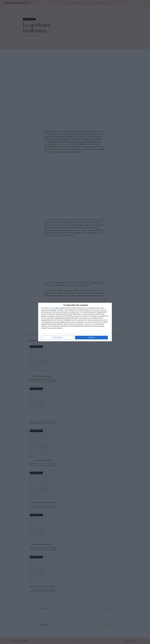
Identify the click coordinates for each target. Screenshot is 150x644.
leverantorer (52, 308)
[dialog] (75, 322)
